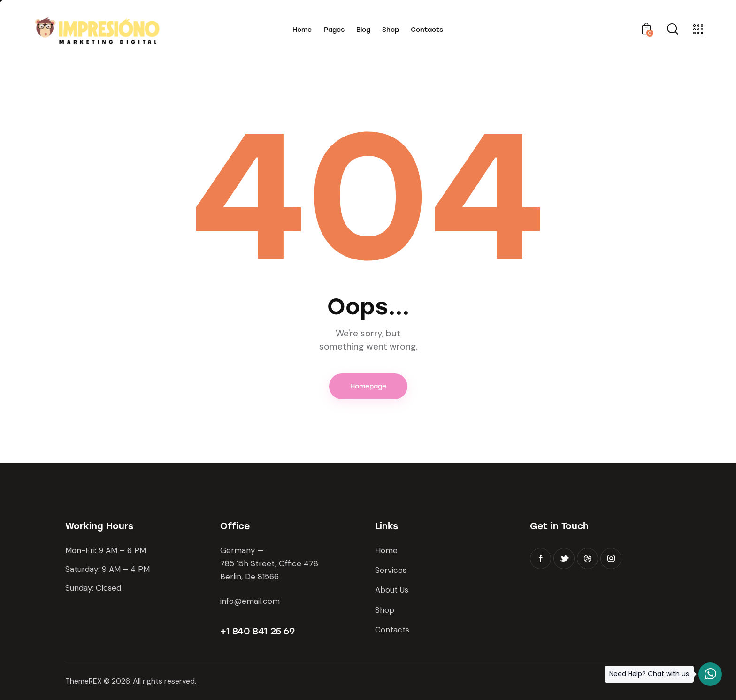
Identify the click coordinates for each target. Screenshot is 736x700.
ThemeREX (84, 681)
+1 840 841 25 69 (257, 631)
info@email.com (250, 601)
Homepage (368, 386)
